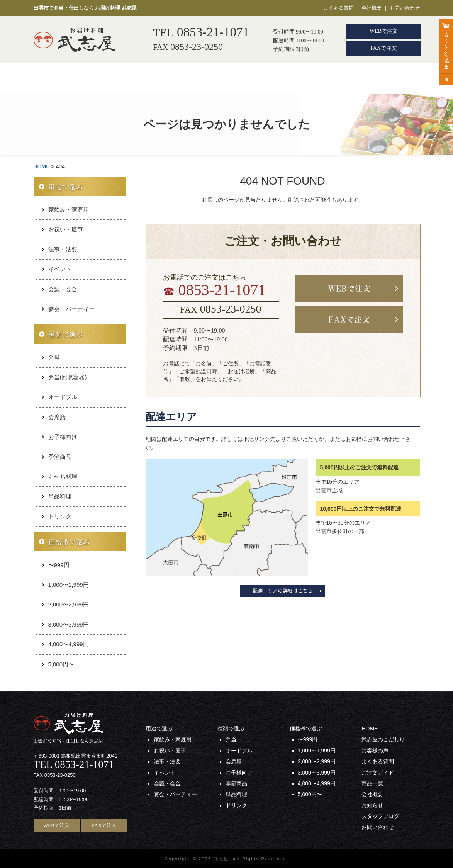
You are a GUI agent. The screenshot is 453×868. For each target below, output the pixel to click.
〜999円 (59, 565)
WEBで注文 (384, 31)
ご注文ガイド (346, 79)
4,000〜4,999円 (69, 644)
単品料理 (60, 496)
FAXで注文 (384, 48)
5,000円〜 (61, 664)
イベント (60, 269)
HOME (57, 79)
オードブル (63, 397)
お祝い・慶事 (66, 229)
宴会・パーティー (71, 309)
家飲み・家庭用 (69, 210)
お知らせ (372, 805)
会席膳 (193, 79)
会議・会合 (63, 289)
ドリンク (60, 516)
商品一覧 (394, 79)
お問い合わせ (405, 8)
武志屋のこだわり (241, 79)
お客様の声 (295, 79)
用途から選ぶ (106, 79)
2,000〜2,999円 (69, 604)
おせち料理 (63, 476)
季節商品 (60, 457)
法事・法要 (63, 249)
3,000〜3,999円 (69, 624)
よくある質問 (339, 8)
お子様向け (63, 437)
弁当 (151, 79)
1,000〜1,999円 (69, 585)
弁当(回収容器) (68, 377)
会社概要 (372, 8)
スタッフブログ (380, 816)
